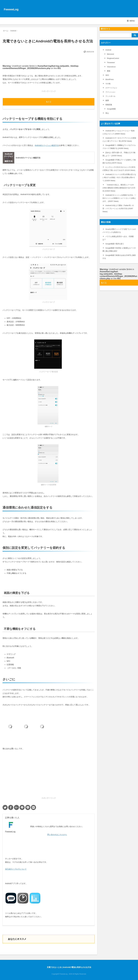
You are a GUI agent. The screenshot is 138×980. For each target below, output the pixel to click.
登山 (107, 113)
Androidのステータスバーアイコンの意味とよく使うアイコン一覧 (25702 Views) (119, 140)
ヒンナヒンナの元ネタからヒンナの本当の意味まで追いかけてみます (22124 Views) (119, 169)
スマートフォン (111, 88)
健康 (107, 100)
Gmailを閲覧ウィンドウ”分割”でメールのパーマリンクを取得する (119, 231)
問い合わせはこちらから (57, 835)
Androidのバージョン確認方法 (47, 145)
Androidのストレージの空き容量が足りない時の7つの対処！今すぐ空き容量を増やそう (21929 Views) (119, 177)
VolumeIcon (111, 67)
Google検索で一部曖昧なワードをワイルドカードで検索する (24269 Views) (119, 147)
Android (108, 50)
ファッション (110, 92)
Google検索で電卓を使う (115, 244)
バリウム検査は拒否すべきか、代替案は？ (118, 238)
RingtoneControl (113, 58)
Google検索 (111, 109)
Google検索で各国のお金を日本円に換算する (119, 257)
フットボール (110, 96)
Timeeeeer (111, 63)
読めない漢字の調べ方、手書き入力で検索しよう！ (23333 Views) (119, 154)
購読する (106, 29)
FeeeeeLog (11, 9)
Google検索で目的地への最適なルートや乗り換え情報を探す (119, 250)
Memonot (110, 54)
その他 (108, 84)
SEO (107, 75)
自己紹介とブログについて (16, 869)
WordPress (110, 79)
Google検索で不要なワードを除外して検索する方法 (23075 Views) (119, 161)
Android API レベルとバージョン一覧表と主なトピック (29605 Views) (119, 132)
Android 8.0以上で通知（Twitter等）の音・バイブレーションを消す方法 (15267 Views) (118, 209)
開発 (109, 71)
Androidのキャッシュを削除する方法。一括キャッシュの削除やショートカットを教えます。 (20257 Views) (119, 198)
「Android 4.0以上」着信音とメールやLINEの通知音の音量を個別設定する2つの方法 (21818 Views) (119, 188)
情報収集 (109, 105)
